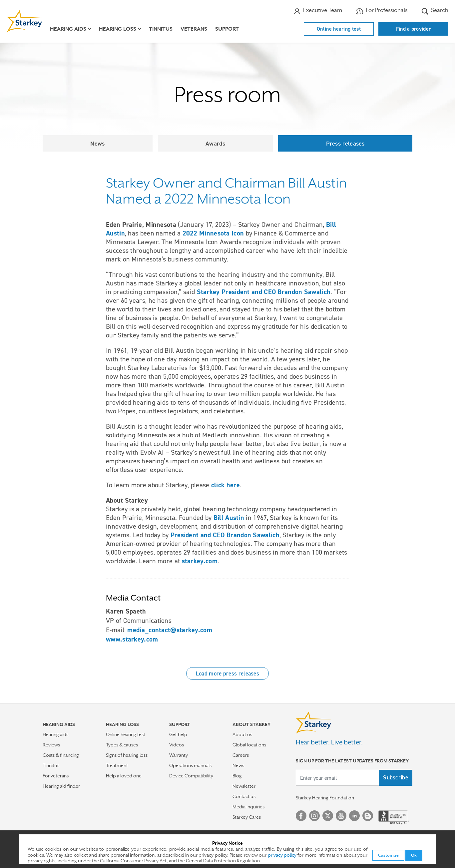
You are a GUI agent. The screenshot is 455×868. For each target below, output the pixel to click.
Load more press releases (227, 673)
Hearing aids (55, 734)
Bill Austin (229, 518)
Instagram (314, 816)
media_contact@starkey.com (170, 630)
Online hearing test (339, 29)
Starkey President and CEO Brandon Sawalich (264, 292)
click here (226, 485)
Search (435, 11)
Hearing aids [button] (68, 29)
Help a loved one (124, 776)
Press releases (345, 143)
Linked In (354, 816)
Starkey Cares (247, 817)
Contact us (244, 796)
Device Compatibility (191, 776)
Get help (178, 734)
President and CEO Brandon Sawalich (225, 535)
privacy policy (282, 855)
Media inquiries (248, 807)
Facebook (301, 816)
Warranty (179, 755)
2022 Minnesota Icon (213, 233)
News (97, 143)
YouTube (341, 816)
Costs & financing (61, 755)
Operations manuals (190, 765)
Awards (215, 143)
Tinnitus (161, 29)
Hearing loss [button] (118, 29)
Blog (237, 776)
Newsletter (244, 786)
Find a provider (414, 29)
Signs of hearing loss (127, 755)
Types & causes (122, 745)
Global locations (249, 745)
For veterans (56, 776)
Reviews (51, 745)
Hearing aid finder (61, 786)
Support (227, 29)
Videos (177, 745)
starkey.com (200, 561)
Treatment (117, 765)
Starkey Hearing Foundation (325, 798)
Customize (388, 855)
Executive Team (318, 11)
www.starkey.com (132, 639)
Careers (241, 755)
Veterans (194, 29)
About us (242, 734)
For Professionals (382, 11)
